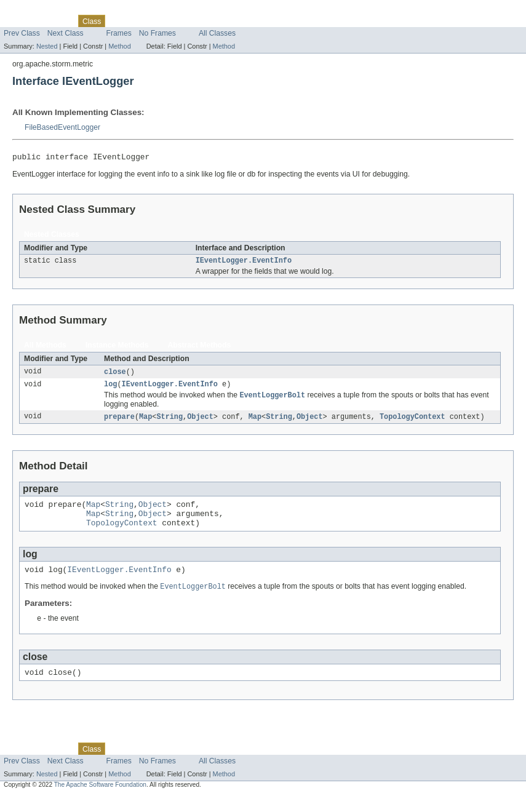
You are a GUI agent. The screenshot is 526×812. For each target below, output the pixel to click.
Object (200, 423)
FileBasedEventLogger (62, 127)
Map (145, 423)
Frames (119, 33)
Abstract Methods (200, 348)
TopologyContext (412, 423)
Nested (47, 46)
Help (235, 21)
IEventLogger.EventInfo (244, 263)
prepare (119, 423)
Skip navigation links (34, 10)
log (110, 389)
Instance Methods (117, 348)
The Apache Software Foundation (100, 801)
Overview (19, 21)
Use (119, 21)
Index (210, 21)
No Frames (157, 33)
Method (119, 46)
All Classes (217, 33)
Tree (141, 21)
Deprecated (175, 21)
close (115, 375)
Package (57, 21)
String (169, 423)
